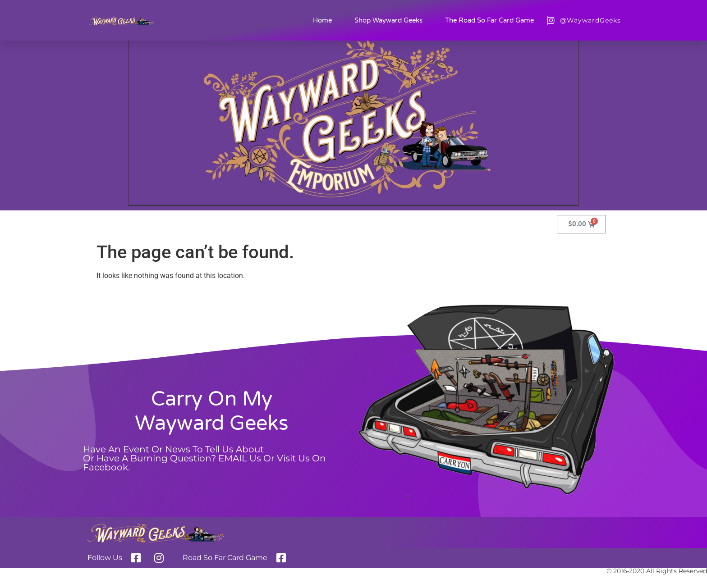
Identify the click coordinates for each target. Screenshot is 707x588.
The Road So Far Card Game (489, 20)
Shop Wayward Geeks (388, 20)
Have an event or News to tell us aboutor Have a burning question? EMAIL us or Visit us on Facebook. (204, 458)
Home (322, 20)
